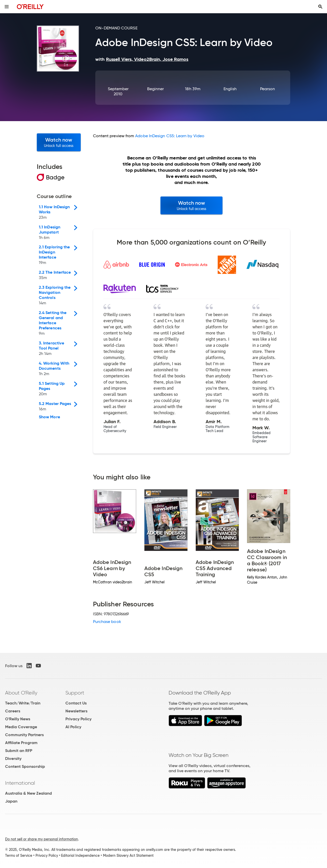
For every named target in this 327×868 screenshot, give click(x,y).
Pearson (268, 89)
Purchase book (107, 622)
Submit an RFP (19, 751)
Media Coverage (21, 727)
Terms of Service (19, 855)
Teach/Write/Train (23, 703)
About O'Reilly (21, 693)
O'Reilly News (18, 719)
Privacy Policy (78, 719)
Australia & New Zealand (28, 793)
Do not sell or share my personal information (42, 839)
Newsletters (76, 711)
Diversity (13, 759)
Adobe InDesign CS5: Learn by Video (170, 136)
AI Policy (73, 727)
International (20, 783)
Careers (13, 711)
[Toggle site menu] (7, 7)
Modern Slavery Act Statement (128, 855)
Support (75, 693)
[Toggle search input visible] (320, 7)
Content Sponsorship (25, 766)
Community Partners (24, 735)
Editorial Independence (80, 855)
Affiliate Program (21, 743)
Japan (11, 801)
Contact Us (76, 703)
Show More (49, 417)
